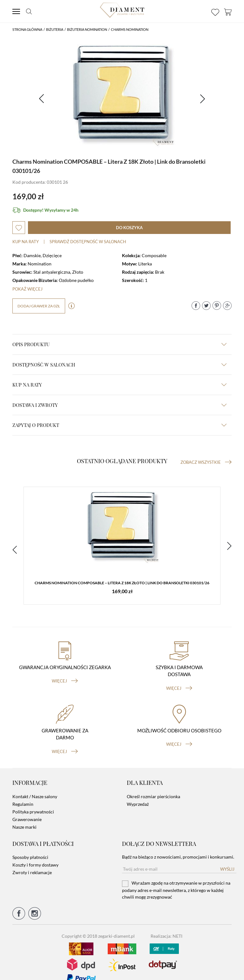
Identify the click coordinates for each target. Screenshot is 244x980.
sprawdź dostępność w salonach (88, 242)
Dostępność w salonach (119, 365)
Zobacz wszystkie (206, 462)
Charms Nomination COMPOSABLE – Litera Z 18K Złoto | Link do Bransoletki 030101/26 (122, 584)
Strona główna (27, 29)
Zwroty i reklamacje (32, 863)
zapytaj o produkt (119, 425)
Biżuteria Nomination (87, 29)
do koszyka (129, 228)
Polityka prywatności (33, 802)
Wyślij (227, 859)
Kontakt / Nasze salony (35, 787)
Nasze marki (24, 817)
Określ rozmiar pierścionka (153, 787)
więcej (65, 671)
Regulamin (23, 794)
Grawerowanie (27, 809)
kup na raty (119, 385)
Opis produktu (119, 344)
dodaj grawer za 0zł (39, 306)
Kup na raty (26, 242)
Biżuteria (55, 29)
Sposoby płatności (30, 847)
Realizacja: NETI (166, 926)
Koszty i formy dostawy (35, 855)
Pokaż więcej (27, 289)
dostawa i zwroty (119, 405)
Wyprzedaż (138, 794)
